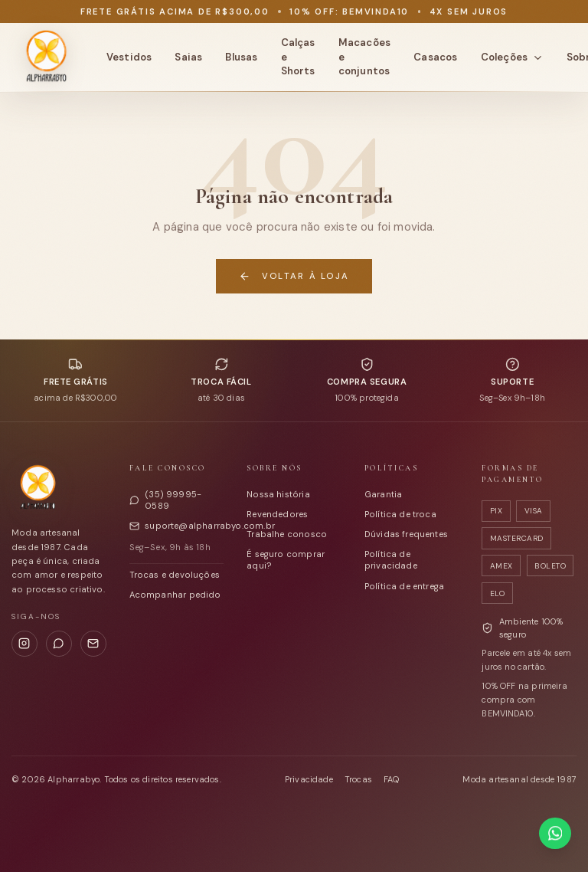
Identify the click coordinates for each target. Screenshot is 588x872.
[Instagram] (24, 644)
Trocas (358, 779)
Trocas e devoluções (175, 575)
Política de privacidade (391, 560)
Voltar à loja (294, 276)
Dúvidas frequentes (406, 534)
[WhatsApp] (59, 644)
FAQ (392, 779)
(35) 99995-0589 (166, 500)
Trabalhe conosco (287, 534)
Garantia (383, 494)
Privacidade (309, 779)
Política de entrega (404, 586)
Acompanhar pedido (175, 595)
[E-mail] (93, 644)
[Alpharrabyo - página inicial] (46, 57)
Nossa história (278, 494)
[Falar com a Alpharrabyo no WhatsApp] (555, 833)
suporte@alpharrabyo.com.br (177, 526)
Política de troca (400, 514)
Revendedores (277, 514)
